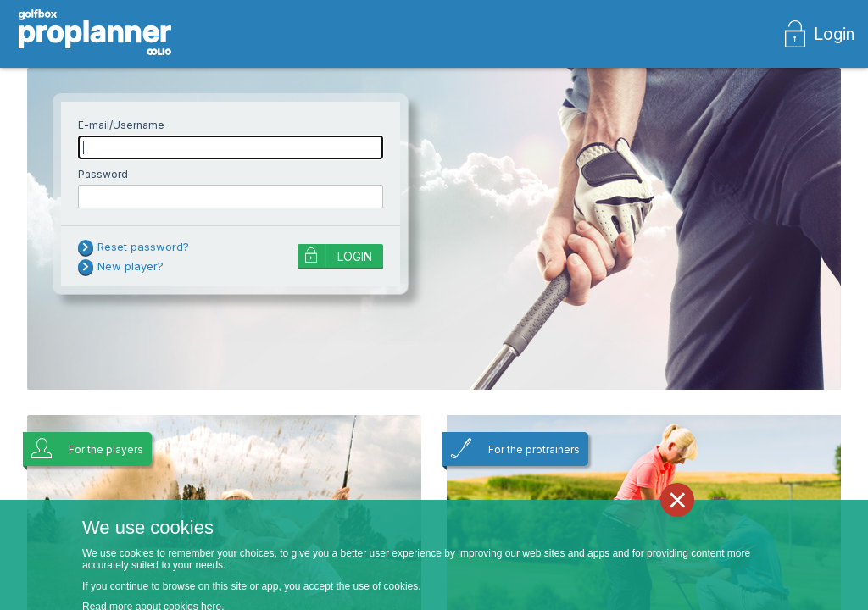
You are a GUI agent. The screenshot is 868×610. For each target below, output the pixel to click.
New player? (131, 266)
